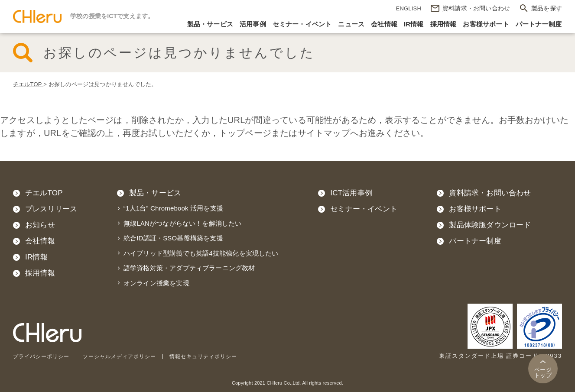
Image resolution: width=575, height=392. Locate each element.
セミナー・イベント (302, 24)
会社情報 (384, 24)
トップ (543, 373)
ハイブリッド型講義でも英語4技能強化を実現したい (201, 253)
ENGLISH (409, 8)
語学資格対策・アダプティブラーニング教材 (189, 268)
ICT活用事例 (351, 193)
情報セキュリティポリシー (216, 356)
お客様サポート (486, 24)
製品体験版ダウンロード (490, 225)
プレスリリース (51, 209)
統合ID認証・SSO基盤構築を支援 (173, 238)
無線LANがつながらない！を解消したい (183, 223)
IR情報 (414, 24)
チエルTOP (44, 193)
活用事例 (253, 24)
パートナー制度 (539, 24)
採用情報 (443, 24)
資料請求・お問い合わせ (490, 193)
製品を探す (547, 8)
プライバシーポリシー (43, 356)
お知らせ (40, 225)
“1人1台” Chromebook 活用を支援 (173, 208)
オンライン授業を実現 (156, 283)
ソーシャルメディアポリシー (127, 356)
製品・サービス (210, 24)
